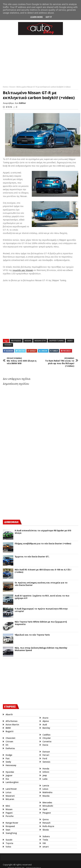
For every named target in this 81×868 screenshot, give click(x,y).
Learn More (36, 17)
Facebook (9, 351)
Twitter (21, 351)
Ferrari (45, 755)
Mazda (45, 796)
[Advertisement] (25, 492)
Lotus (8, 792)
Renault (46, 823)
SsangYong (11, 833)
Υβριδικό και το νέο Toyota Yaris (32, 635)
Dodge (9, 755)
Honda (45, 769)
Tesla (45, 840)
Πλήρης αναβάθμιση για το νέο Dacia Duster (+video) (43, 544)
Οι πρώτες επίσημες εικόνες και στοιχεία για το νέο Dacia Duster (41, 584)
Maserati (10, 796)
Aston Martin (12, 725)
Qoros (45, 819)
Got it (49, 17)
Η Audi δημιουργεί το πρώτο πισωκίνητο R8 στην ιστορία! (41, 610)
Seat (8, 830)
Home (6, 87)
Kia (7, 779)
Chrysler (46, 738)
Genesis (46, 762)
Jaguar (9, 775)
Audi (44, 725)
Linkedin (44, 351)
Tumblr (55, 351)
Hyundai (10, 772)
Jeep (44, 775)
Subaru (45, 836)
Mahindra (47, 792)
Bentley (46, 728)
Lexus (45, 789)
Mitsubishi (47, 806)
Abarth (9, 714)
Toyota (9, 843)
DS (7, 745)
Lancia (45, 786)
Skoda (45, 830)
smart (45, 847)
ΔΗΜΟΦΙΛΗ (11, 522)
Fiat (8, 758)
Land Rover (11, 789)
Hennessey (11, 765)
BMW (8, 728)
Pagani (9, 813)
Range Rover (12, 823)
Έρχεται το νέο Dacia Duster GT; (32, 557)
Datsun (45, 752)
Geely (8, 762)
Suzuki (9, 840)
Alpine (45, 721)
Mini (8, 806)
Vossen (12, 87)
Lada (44, 779)
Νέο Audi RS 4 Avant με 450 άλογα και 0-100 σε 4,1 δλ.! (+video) (43, 571)
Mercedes (47, 802)
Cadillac (46, 735)
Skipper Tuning (56, 341)
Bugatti (10, 731)
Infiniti (45, 772)
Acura (45, 718)
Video (70, 341)
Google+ (33, 351)
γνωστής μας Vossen (23, 270)
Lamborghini (12, 782)
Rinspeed (10, 826)
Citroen (9, 741)
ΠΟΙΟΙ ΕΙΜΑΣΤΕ (52, 864)
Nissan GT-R (40, 341)
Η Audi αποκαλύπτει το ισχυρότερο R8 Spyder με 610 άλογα (43, 532)
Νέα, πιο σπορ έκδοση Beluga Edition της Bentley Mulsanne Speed (41, 649)
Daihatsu (10, 748)
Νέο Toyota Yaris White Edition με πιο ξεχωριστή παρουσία (41, 623)
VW (43, 843)
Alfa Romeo (12, 721)
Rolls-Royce (48, 826)
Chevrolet (10, 738)
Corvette (46, 741)
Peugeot (46, 813)
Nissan (28, 341)
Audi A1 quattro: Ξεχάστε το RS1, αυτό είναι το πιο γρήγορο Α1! (42, 597)
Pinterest (67, 351)
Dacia (45, 745)
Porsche (10, 816)
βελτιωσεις (16, 341)
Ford (44, 758)
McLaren (10, 799)
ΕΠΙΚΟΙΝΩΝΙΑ (70, 864)
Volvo (8, 847)
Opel (44, 809)
